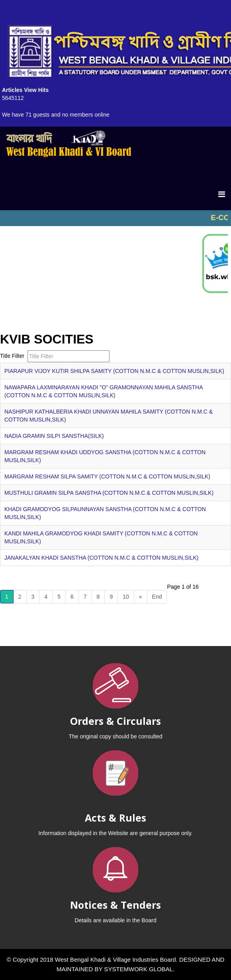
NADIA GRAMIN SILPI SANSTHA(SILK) (54, 436)
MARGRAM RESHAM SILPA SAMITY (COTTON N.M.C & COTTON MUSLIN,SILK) (107, 476)
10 (126, 597)
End (157, 597)
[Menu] (222, 194)
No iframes (115, 218)
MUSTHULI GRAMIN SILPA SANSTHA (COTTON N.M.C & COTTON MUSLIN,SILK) (109, 493)
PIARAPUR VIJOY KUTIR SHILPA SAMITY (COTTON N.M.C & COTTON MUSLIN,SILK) (114, 371)
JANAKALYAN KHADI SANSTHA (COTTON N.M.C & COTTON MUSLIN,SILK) (101, 558)
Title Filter (13, 356)
